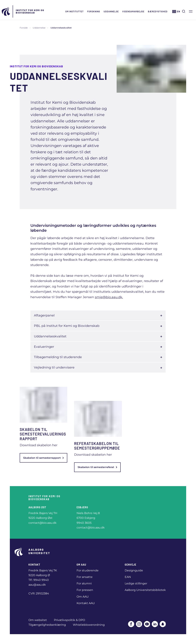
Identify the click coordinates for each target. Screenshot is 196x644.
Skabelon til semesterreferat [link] (97, 467)
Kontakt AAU (86, 603)
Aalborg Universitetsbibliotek (145, 590)
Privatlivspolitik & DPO (69, 620)
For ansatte (85, 577)
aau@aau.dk (37, 585)
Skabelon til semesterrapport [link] (43, 458)
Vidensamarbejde (133, 11)
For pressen (85, 590)
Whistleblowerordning (89, 625)
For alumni (84, 583)
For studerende (88, 570)
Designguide (134, 570)
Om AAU (83, 597)
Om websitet (38, 620)
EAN (128, 577)
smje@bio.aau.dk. (109, 297)
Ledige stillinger (136, 583)
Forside (24, 28)
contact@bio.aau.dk (43, 523)
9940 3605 (84, 523)
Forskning (94, 11)
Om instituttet (74, 11)
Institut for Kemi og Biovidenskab (30, 11)
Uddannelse (111, 11)
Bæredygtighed (158, 11)
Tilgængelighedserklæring (47, 625)
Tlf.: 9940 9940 (39, 580)
